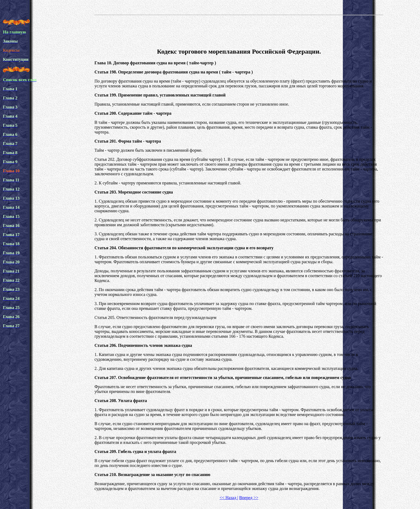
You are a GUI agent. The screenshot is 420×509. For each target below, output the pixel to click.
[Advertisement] (239, 31)
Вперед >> (249, 498)
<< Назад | (229, 498)
